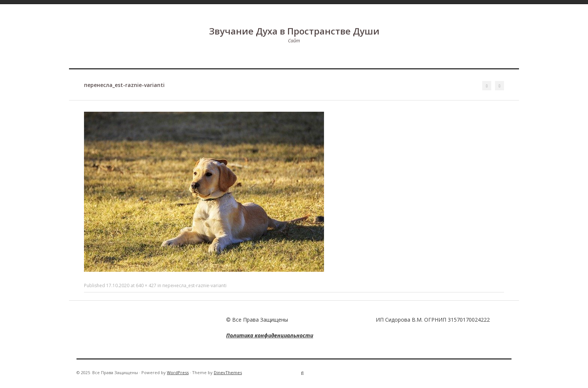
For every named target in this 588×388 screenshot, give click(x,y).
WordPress (178, 372)
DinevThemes (228, 372)
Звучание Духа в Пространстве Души (294, 31)
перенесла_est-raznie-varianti (194, 285)
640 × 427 (146, 285)
